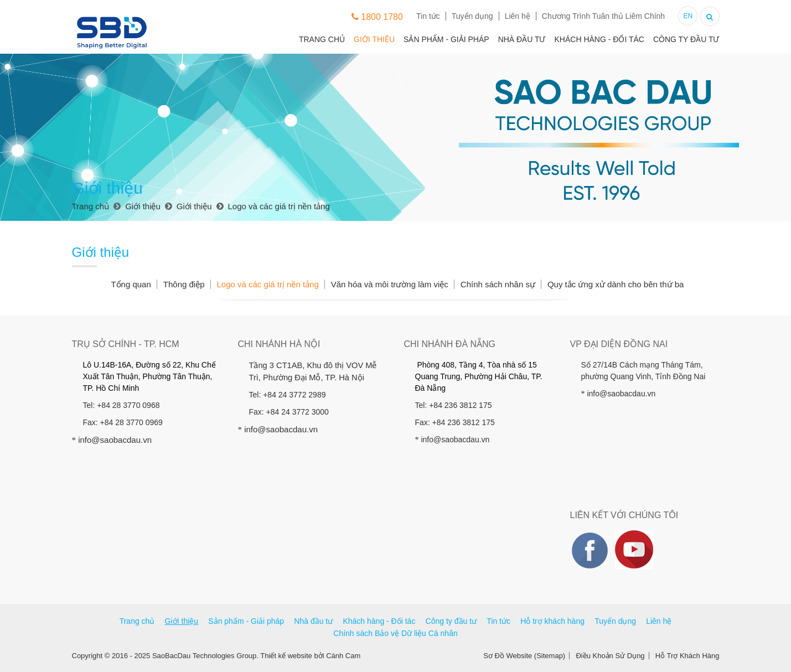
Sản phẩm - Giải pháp (446, 39)
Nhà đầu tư (522, 39)
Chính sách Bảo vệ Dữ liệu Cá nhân (395, 633)
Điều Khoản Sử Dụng (610, 656)
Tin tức (428, 16)
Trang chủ (322, 39)
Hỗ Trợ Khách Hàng (687, 656)
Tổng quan (131, 284)
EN (688, 16)
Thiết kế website (286, 656)
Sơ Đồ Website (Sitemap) (524, 656)
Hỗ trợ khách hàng (552, 621)
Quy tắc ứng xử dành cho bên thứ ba (616, 284)
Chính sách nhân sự (498, 284)
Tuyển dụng (472, 16)
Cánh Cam (343, 656)
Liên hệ (518, 16)
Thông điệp (184, 284)
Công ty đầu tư (686, 39)
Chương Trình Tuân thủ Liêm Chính (603, 16)
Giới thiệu (374, 39)
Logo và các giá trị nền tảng (267, 284)
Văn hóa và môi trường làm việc (390, 284)
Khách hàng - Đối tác (599, 39)
